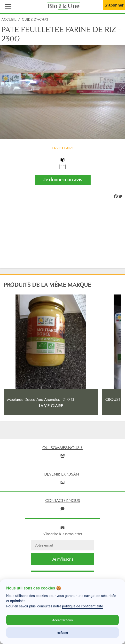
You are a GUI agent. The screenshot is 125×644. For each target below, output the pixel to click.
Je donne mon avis (63, 180)
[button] (7, 6)
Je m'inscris (63, 559)
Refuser (62, 633)
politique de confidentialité (82, 606)
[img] (116, 196)
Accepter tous (62, 620)
